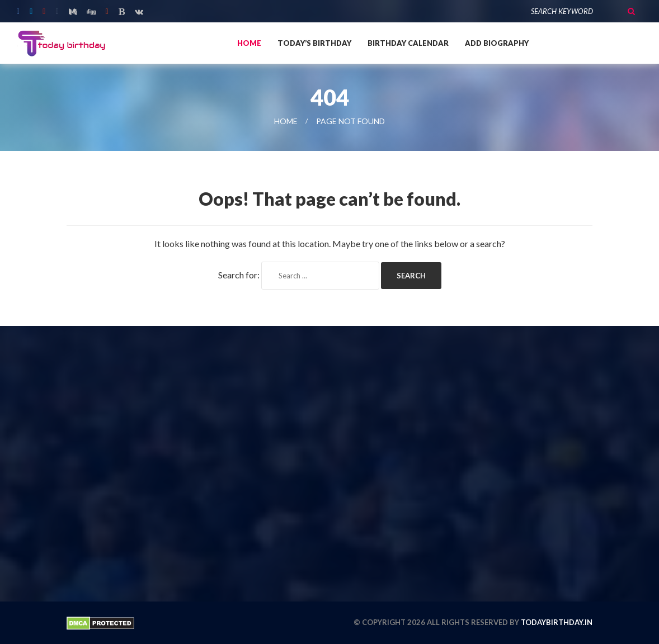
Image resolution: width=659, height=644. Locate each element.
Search (631, 11)
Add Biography (497, 43)
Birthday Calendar (408, 43)
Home (249, 43)
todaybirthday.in (557, 622)
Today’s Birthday (314, 43)
